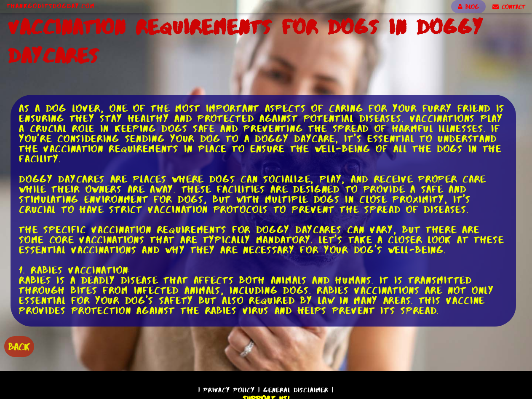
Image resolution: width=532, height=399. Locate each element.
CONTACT (509, 7)
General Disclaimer (296, 390)
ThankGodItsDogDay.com (51, 6)
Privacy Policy (229, 390)
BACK (19, 347)
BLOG (468, 7)
